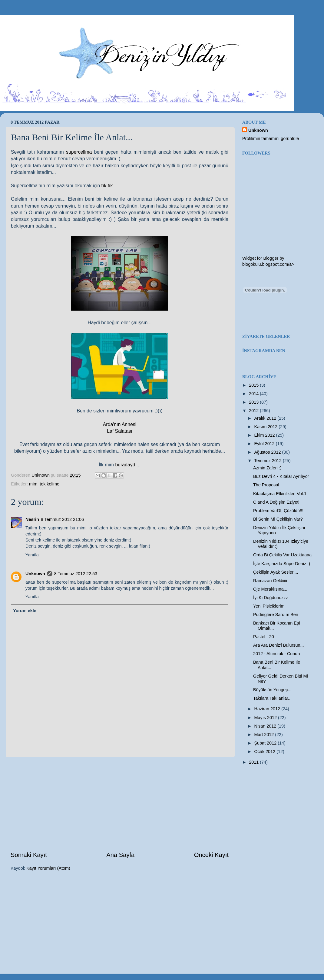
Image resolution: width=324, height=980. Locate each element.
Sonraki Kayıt (29, 855)
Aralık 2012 (266, 418)
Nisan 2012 (266, 726)
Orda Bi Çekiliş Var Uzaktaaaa (282, 555)
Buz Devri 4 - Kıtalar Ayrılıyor (281, 476)
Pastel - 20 (264, 637)
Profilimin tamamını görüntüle (271, 138)
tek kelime (50, 484)
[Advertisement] (120, 804)
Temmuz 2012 (269, 461)
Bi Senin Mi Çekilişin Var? (278, 519)
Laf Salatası (120, 431)
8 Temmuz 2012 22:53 (76, 574)
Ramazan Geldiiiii (270, 581)
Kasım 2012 (267, 427)
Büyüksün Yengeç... (272, 690)
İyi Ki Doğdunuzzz (271, 598)
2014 (254, 394)
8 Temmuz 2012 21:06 (62, 519)
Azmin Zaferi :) (267, 468)
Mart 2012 (265, 735)
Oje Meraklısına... (270, 589)
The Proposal (266, 485)
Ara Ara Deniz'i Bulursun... (279, 645)
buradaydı (126, 465)
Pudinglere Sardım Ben (276, 615)
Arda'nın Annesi (120, 424)
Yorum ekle (25, 611)
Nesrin (32, 519)
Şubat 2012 (266, 743)
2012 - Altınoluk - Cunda (276, 654)
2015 (254, 385)
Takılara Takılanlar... (272, 698)
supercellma (80, 152)
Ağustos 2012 (268, 452)
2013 (254, 402)
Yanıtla (32, 555)
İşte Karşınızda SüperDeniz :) (282, 564)
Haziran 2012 (268, 709)
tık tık (107, 186)
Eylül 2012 (265, 444)
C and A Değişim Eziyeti (276, 502)
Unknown (35, 574)
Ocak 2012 (266, 752)
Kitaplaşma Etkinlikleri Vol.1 (280, 494)
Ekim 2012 (265, 435)
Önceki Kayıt (211, 855)
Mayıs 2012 (266, 718)
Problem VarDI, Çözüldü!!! (278, 511)
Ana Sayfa (120, 855)
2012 (254, 411)
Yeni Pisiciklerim (269, 606)
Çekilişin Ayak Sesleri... (276, 572)
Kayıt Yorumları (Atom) (48, 868)
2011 (254, 762)
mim (33, 484)
